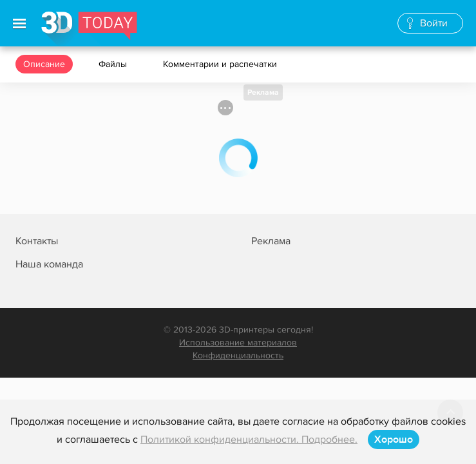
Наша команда (49, 264)
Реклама (263, 92)
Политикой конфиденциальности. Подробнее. (249, 440)
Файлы (114, 64)
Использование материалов (238, 343)
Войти (434, 23)
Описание (44, 64)
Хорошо (394, 440)
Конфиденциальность (238, 355)
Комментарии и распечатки (221, 64)
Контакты (37, 241)
